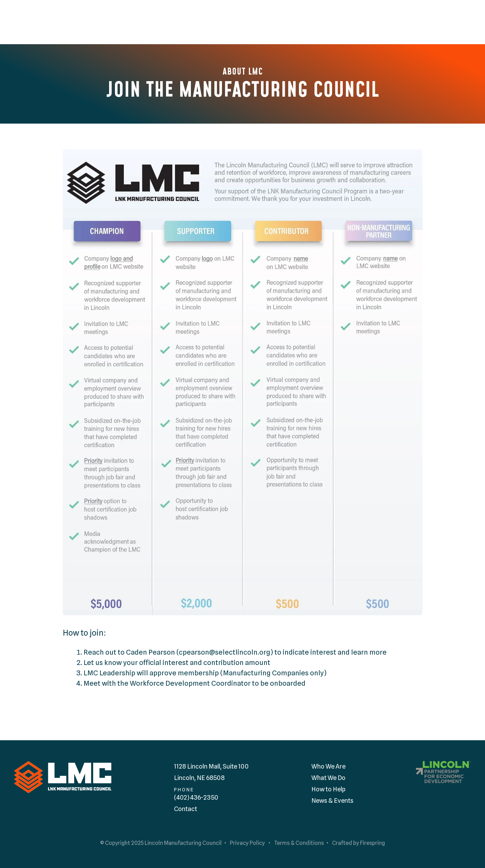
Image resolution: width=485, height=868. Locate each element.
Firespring (372, 843)
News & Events (332, 801)
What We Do (328, 778)
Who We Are (328, 766)
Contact (186, 809)
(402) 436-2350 (196, 797)
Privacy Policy (247, 843)
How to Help (328, 789)
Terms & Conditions (299, 843)
